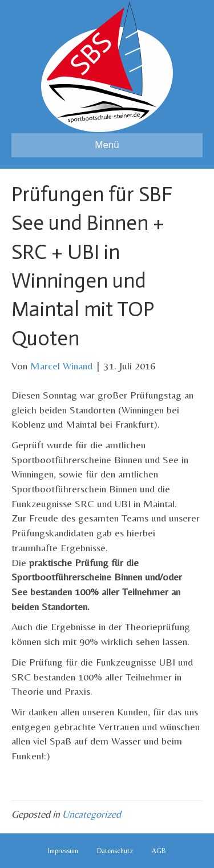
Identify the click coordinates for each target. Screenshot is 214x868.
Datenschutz (115, 851)
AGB (159, 851)
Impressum (63, 851)
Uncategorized (92, 814)
